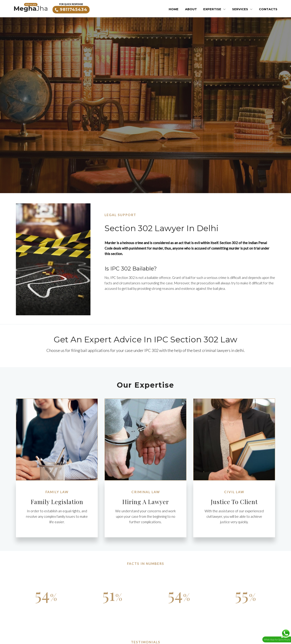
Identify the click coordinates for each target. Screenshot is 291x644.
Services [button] (242, 9)
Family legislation (57, 502)
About (191, 9)
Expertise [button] (214, 9)
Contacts (268, 9)
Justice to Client (234, 502)
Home (174, 9)
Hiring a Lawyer (146, 502)
